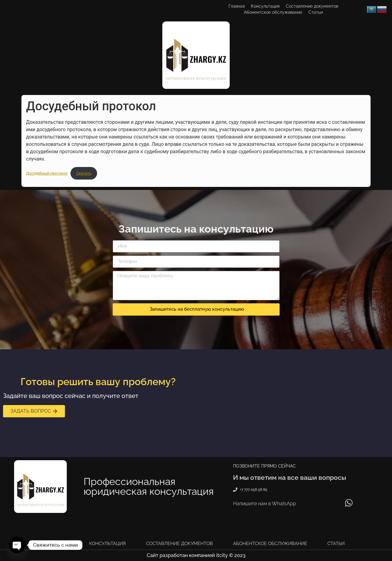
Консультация (265, 6)
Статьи (316, 12)
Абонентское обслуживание (273, 12)
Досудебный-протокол (47, 173)
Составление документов (312, 6)
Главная (237, 6)
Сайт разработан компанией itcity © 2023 (196, 555)
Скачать (84, 173)
